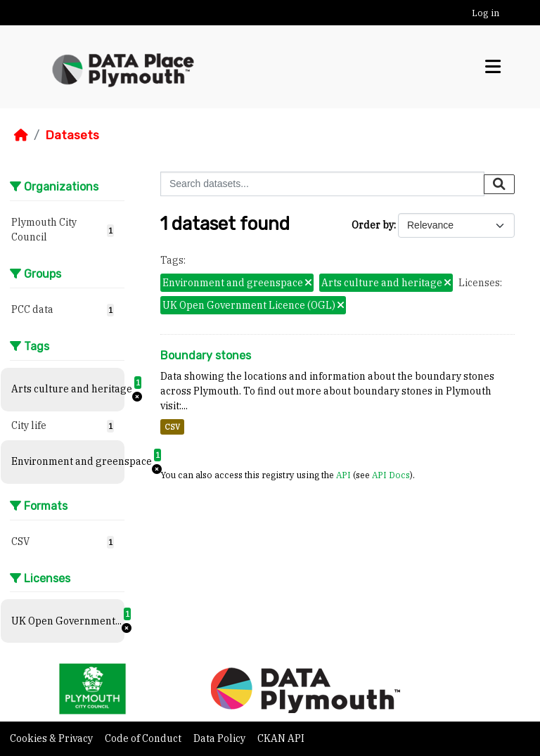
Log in (486, 13)
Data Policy (220, 738)
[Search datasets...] (322, 184)
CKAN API (281, 738)
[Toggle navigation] (493, 67)
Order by (373, 225)
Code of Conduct (144, 738)
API (343, 475)
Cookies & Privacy (52, 738)
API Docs (391, 475)
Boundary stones (206, 355)
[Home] (21, 135)
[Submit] (499, 184)
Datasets (72, 135)
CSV (172, 427)
